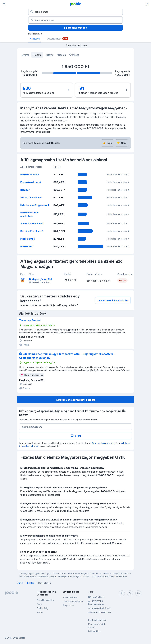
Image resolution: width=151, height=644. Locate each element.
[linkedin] (138, 593)
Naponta (61, 55)
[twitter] (130, 593)
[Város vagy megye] (75, 20)
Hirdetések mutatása (118, 175)
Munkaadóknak (70, 597)
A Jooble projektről (45, 600)
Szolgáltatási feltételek (99, 608)
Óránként (74, 55)
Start (75, 436)
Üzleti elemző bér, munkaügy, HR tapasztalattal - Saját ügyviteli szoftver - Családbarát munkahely (67, 356)
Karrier (40, 612)
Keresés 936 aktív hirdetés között (75, 400)
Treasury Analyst (30, 320)
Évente (26, 55)
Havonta (37, 55)
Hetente (49, 55)
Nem (122, 143)
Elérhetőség (42, 608)
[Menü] (4, 4)
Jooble (22, 638)
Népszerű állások (96, 597)
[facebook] (122, 593)
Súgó (39, 604)
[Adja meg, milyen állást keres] (75, 12)
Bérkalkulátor (94, 631)
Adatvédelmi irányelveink (104, 443)
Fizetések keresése (75, 28)
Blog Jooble (68, 605)
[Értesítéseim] (147, 4)
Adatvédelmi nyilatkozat (100, 612)
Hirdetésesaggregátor (73, 601)
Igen (107, 143)
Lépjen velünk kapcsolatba (113, 300)
